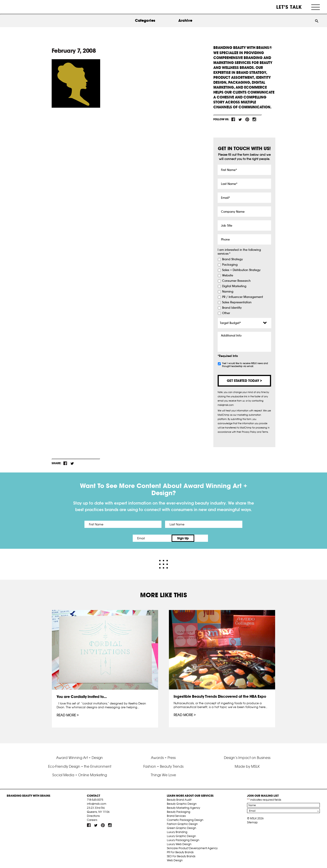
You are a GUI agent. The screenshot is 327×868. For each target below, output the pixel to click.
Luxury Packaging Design (183, 840)
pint (247, 119)
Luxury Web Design (179, 844)
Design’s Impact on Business (247, 758)
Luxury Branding (177, 832)
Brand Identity (232, 308)
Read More (66, 715)
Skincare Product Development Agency (192, 848)
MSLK (24, 7)
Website (228, 275)
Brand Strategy (232, 259)
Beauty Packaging (179, 812)
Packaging (230, 265)
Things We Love (163, 775)
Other (226, 313)
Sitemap (252, 822)
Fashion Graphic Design (182, 824)
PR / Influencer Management (243, 297)
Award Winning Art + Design (80, 758)
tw (240, 119)
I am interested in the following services (239, 252)
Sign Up (201, 538)
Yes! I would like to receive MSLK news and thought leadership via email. (245, 365)
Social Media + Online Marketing (80, 775)
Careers (92, 820)
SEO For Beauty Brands (181, 856)
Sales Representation (237, 302)
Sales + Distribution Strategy (241, 270)
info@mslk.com (97, 804)
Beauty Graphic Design (182, 804)
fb (233, 119)
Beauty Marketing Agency (183, 808)
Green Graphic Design (181, 828)
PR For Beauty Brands (180, 852)
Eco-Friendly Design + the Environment (80, 766)
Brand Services (176, 816)
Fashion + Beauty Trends (163, 766)
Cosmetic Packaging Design (185, 820)
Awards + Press (163, 758)
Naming (228, 292)
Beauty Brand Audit (179, 800)
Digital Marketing (234, 286)
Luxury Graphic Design (181, 836)
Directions (93, 816)
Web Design (175, 860)
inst (254, 119)
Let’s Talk (289, 7)
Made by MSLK (247, 766)
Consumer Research (236, 281)
